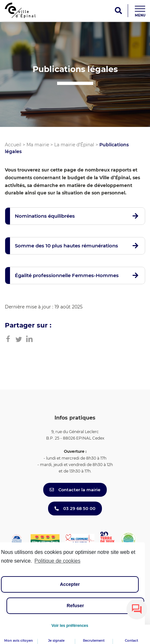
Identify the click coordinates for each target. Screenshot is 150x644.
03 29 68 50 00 (75, 508)
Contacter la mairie (75, 490)
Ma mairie (38, 145)
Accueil (13, 145)
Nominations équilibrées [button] (45, 216)
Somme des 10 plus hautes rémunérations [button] (66, 246)
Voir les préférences (70, 626)
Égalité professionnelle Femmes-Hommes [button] (67, 275)
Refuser (75, 606)
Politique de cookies (57, 561)
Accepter (70, 584)
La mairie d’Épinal (74, 145)
